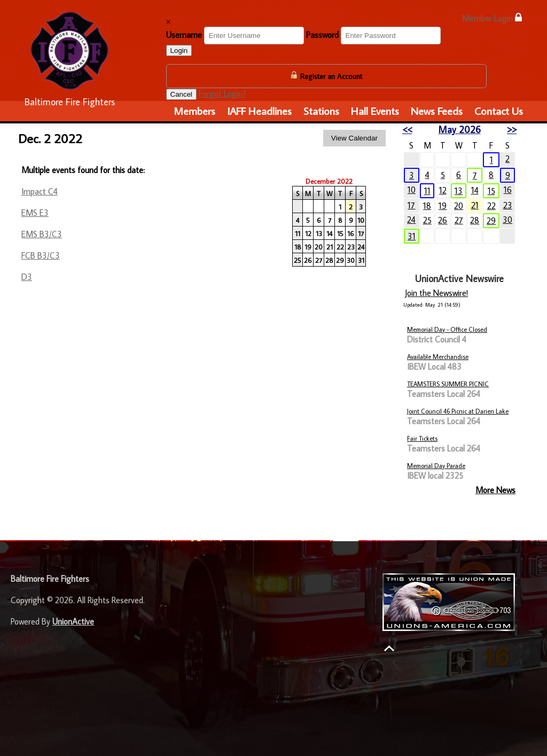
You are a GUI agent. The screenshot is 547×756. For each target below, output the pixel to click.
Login (179, 50)
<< (407, 130)
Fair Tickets (422, 438)
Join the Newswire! (436, 293)
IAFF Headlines (259, 111)
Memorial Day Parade (436, 466)
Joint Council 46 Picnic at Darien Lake (458, 411)
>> (512, 130)
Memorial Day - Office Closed (447, 329)
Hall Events (375, 111)
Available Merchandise (438, 357)
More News (495, 490)
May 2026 (460, 130)
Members (194, 111)
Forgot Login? (222, 93)
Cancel (182, 94)
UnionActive (73, 621)
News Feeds (437, 111)
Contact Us (499, 111)
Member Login (492, 18)
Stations (321, 111)
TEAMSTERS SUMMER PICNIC (448, 384)
